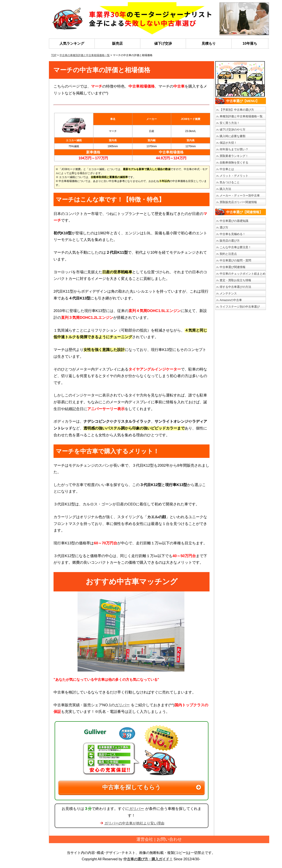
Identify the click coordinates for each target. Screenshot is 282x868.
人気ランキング (72, 43)
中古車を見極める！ (233, 234)
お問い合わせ (169, 839)
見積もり (209, 43)
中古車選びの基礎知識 (234, 221)
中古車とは (227, 169)
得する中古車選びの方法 (235, 287)
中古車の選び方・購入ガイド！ (148, 859)
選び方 (224, 227)
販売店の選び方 (230, 241)
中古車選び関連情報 (233, 267)
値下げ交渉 (163, 43)
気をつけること (230, 182)
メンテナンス (228, 293)
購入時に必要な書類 (233, 136)
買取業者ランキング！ (234, 156)
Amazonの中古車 (231, 300)
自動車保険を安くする (234, 162)
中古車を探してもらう (132, 787)
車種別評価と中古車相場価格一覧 (241, 116)
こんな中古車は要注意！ (235, 247)
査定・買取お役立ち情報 (235, 280)
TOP (54, 55)
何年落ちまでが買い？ (234, 149)
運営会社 (145, 839)
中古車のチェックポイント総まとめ (243, 274)
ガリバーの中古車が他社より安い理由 (134, 823)
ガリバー (122, 705)
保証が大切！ (228, 143)
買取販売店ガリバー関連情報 (238, 202)
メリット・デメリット (234, 176)
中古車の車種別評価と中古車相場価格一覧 (85, 55)
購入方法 (225, 189)
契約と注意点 (228, 254)
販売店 (117, 43)
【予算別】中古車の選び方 (237, 110)
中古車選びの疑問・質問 (235, 260)
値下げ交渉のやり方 (233, 129)
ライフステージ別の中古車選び (240, 307)
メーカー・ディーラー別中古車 (240, 195)
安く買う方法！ (230, 123)
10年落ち (250, 43)
